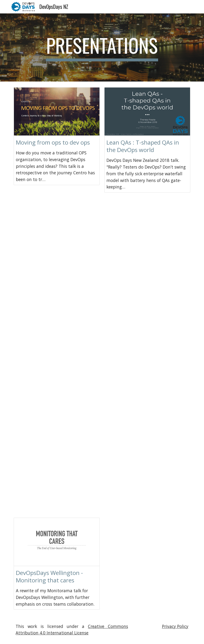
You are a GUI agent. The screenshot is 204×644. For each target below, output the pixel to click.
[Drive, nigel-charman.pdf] (147, 487)
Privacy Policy (175, 626)
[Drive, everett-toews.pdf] (57, 295)
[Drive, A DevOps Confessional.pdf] (147, 544)
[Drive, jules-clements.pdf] (57, 487)
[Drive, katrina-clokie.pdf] (57, 359)
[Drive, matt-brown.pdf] (147, 230)
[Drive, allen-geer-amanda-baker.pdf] (147, 423)
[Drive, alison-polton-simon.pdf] (147, 359)
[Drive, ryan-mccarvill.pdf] (57, 230)
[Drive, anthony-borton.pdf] (57, 423)
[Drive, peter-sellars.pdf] (147, 295)
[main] (102, 47)
